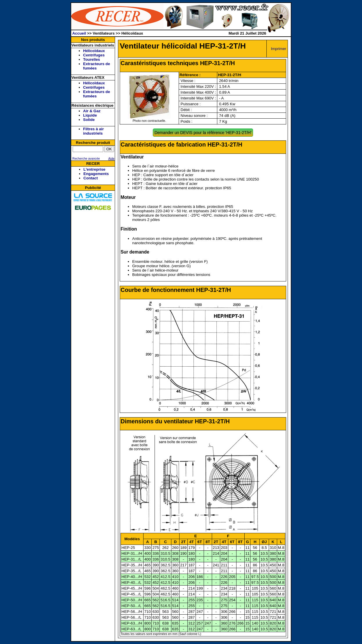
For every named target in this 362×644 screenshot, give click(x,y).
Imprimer (278, 49)
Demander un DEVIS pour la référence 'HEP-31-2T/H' (203, 133)
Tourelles (92, 59)
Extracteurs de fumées (97, 66)
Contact (91, 178)
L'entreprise (94, 169)
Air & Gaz (92, 111)
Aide (111, 158)
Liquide (90, 115)
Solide (89, 120)
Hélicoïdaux (94, 51)
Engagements (96, 174)
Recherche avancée (86, 158)
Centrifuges (94, 55)
